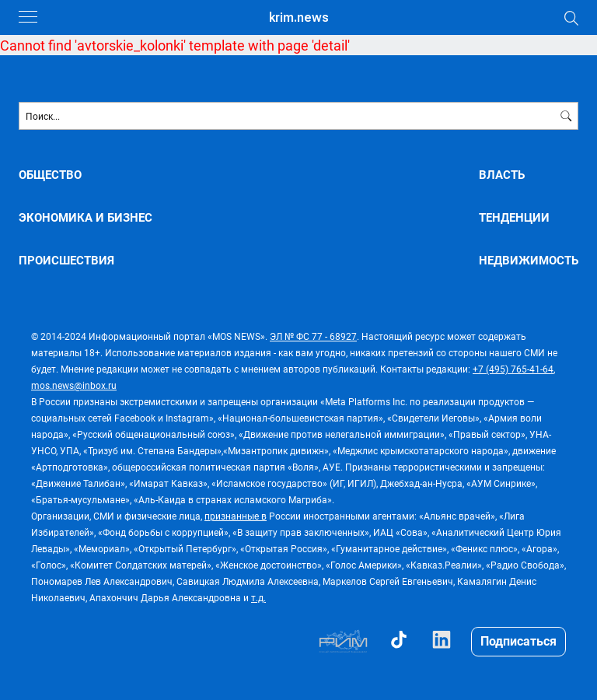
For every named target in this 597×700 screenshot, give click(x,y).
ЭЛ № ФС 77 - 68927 (313, 336)
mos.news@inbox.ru (74, 385)
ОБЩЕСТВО (50, 175)
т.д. (258, 597)
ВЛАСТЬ (502, 175)
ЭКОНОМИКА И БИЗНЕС (86, 217)
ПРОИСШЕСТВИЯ (66, 260)
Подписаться (518, 640)
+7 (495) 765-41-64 (513, 369)
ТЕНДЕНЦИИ (514, 217)
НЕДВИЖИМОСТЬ (529, 260)
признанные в (236, 516)
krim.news (299, 17)
